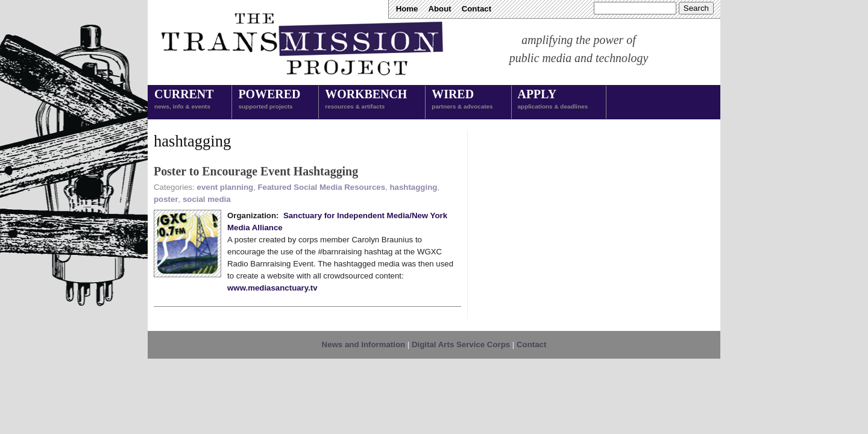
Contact (476, 9)
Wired (462, 100)
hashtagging (413, 187)
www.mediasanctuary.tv (272, 288)
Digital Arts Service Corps (461, 344)
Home (407, 9)
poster (166, 199)
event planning (225, 187)
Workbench (366, 100)
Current (184, 100)
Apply (553, 100)
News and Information (364, 344)
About (439, 9)
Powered (269, 100)
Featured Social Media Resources (322, 187)
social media (207, 199)
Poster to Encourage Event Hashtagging (256, 171)
